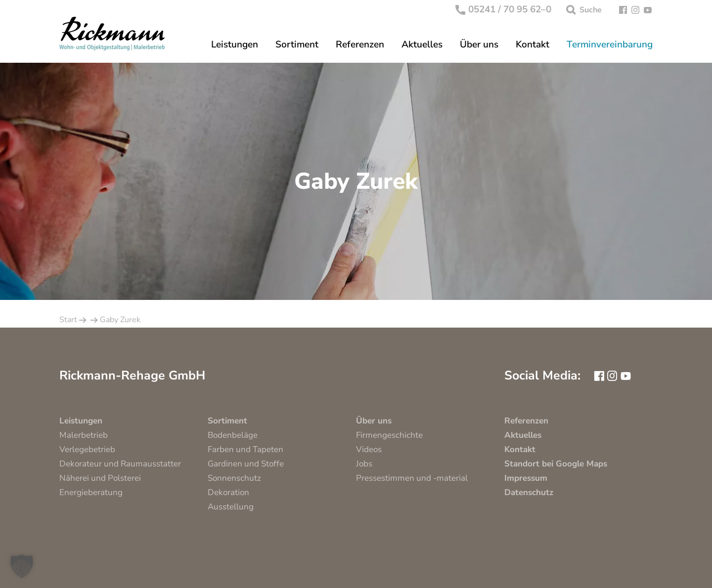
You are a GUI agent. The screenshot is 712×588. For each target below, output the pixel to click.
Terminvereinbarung (610, 45)
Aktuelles (422, 45)
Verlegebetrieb (87, 449)
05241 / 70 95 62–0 (504, 10)
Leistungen (235, 45)
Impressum (526, 478)
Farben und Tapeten (245, 449)
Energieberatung (91, 492)
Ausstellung (231, 507)
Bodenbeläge (233, 435)
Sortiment (297, 45)
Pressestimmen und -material (412, 478)
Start (68, 320)
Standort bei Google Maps (556, 464)
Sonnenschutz (234, 478)
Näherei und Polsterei (100, 478)
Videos (369, 449)
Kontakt (533, 45)
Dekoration (228, 492)
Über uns (479, 45)
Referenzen (360, 45)
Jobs (364, 464)
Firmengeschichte (389, 435)
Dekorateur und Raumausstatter (120, 464)
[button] (22, 566)
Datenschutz (529, 492)
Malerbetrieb (84, 435)
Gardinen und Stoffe (246, 464)
